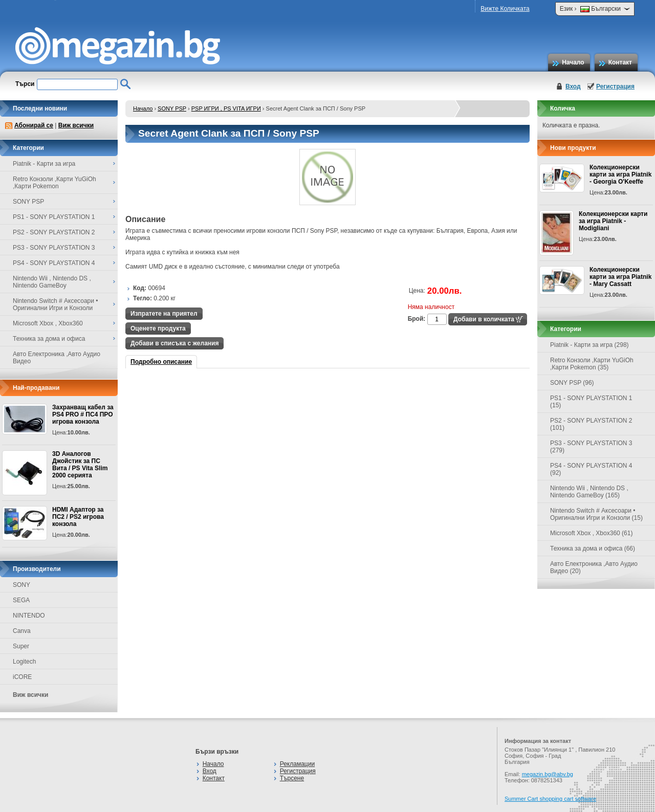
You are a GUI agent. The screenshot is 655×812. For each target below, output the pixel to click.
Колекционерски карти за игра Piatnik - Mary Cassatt (620, 277)
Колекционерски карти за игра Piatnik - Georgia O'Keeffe (620, 174)
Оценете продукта (158, 328)
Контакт (620, 62)
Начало (573, 62)
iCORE (22, 677)
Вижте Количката (505, 9)
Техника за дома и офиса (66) (593, 548)
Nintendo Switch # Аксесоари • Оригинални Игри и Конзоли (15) (596, 514)
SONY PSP (172, 108)
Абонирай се (34, 125)
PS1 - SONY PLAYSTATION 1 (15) (591, 402)
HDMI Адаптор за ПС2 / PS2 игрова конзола (78, 517)
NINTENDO (29, 616)
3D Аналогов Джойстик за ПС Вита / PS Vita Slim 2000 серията (80, 465)
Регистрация (615, 86)
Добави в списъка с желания (174, 343)
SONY (21, 585)
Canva (22, 631)
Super (21, 646)
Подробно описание (161, 362)
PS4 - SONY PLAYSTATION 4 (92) (591, 469)
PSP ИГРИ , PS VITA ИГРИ (226, 108)
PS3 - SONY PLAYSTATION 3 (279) (591, 447)
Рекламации (297, 764)
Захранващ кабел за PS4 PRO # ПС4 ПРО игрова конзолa (83, 414)
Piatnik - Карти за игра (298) (589, 345)
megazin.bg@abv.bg (548, 774)
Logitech (24, 662)
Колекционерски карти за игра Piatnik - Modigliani (613, 221)
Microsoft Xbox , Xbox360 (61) (591, 533)
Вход (573, 86)
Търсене (292, 778)
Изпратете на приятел (164, 314)
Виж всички (76, 125)
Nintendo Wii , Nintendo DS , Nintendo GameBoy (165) (589, 492)
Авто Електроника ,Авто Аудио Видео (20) (594, 567)
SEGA (21, 600)
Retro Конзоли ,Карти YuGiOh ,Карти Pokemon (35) (592, 364)
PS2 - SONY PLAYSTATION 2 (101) (591, 424)
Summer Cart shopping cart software (550, 799)
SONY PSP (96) (572, 383)
